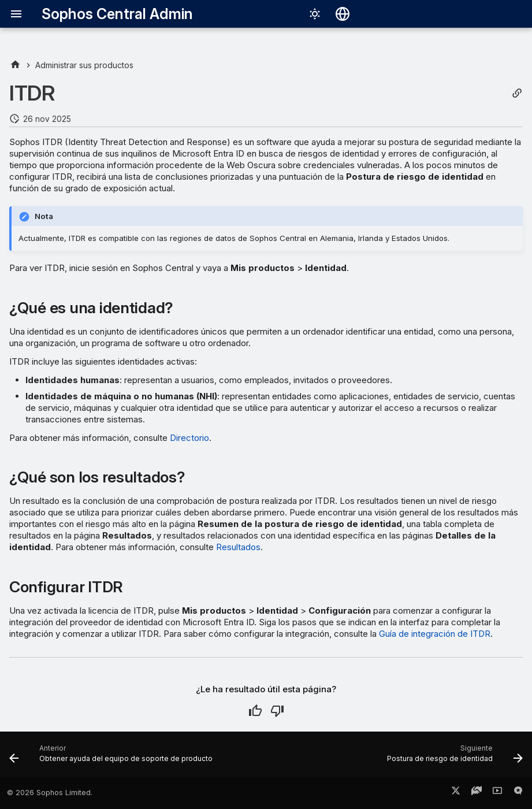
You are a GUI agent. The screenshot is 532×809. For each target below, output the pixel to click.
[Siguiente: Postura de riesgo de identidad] (453, 758)
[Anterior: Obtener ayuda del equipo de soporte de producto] (113, 758)
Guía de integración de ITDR (435, 634)
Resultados (238, 547)
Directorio (189, 438)
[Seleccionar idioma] (343, 14)
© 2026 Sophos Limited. (50, 793)
